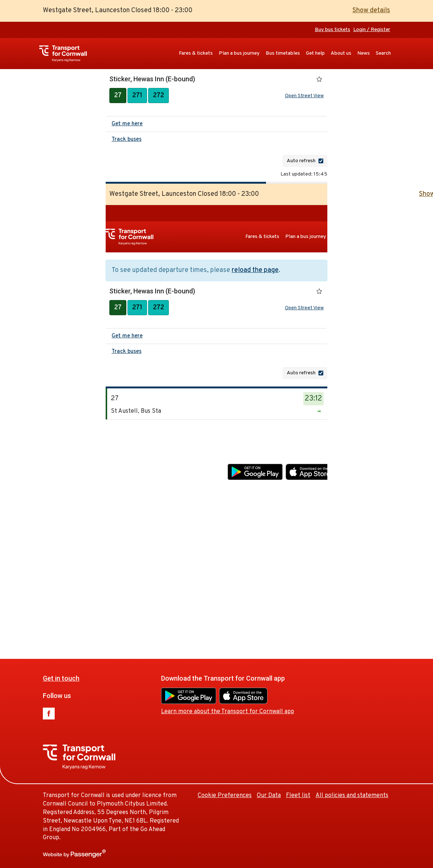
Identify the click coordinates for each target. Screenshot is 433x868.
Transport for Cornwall (67, 54)
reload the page (255, 270)
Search (383, 53)
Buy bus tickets (333, 30)
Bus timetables (283, 53)
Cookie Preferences (291, 572)
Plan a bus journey (239, 53)
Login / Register (372, 30)
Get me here (127, 124)
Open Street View (304, 96)
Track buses (127, 139)
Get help (315, 53)
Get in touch (128, 454)
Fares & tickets (196, 53)
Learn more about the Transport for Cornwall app (294, 488)
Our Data (335, 572)
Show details (371, 11)
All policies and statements (352, 796)
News (364, 53)
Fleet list (365, 572)
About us (341, 53)
